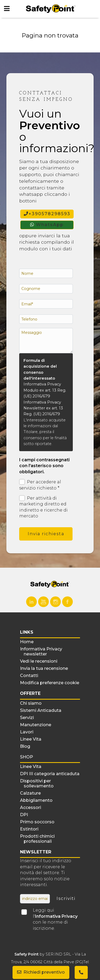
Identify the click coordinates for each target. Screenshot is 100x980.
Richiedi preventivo (41, 972)
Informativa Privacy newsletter (41, 651)
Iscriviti (66, 898)
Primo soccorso (37, 822)
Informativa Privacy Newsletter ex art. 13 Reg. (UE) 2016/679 (43, 408)
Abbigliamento (36, 800)
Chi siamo (31, 703)
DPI (24, 815)
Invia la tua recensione (44, 668)
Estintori (29, 829)
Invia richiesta (46, 534)
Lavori (27, 732)
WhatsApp (47, 225)
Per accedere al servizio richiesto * (40, 485)
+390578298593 (47, 214)
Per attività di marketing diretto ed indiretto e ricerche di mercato (43, 507)
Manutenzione (36, 725)
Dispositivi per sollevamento (37, 783)
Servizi (27, 718)
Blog (25, 746)
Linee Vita (31, 739)
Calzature (30, 793)
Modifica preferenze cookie (50, 683)
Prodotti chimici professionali (37, 839)
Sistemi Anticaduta (41, 710)
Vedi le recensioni (39, 661)
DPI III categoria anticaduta (50, 774)
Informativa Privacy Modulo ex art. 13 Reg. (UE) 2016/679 (45, 390)
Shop (27, 757)
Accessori (31, 807)
